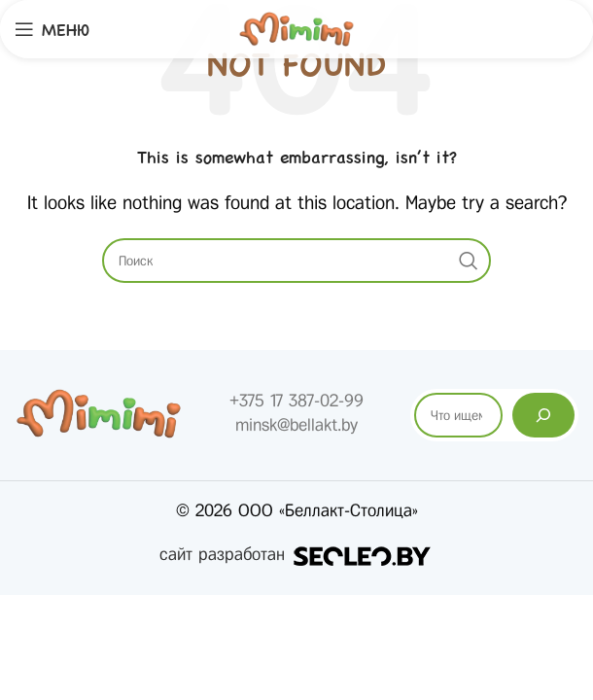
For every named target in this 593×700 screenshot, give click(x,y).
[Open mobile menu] (52, 29)
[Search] (296, 261)
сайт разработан (296, 554)
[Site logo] (296, 28)
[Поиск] (543, 415)
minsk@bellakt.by (296, 425)
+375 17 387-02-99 (296, 401)
